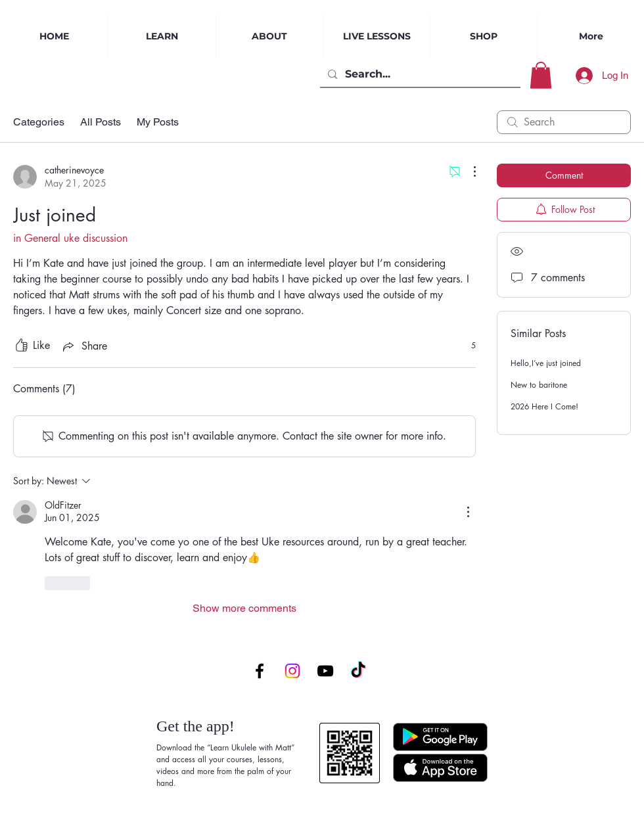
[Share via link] (84, 346)
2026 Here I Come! (544, 406)
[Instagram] (292, 671)
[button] (541, 75)
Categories (39, 122)
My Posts (158, 122)
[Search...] (419, 74)
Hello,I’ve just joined (546, 363)
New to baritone (539, 385)
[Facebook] (260, 671)
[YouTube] (325, 671)
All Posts (101, 122)
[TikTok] (358, 671)
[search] (564, 122)
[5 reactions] (466, 346)
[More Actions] (468, 172)
